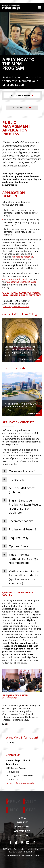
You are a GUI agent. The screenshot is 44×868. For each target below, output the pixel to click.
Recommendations (18, 521)
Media (22, 818)
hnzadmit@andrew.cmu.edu (20, 783)
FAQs (5, 724)
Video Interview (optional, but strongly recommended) (20, 558)
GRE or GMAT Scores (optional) (19, 490)
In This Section (22, 108)
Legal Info (22, 822)
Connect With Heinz (30, 360)
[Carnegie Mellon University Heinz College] (11, 8)
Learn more (34, 414)
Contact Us (22, 827)
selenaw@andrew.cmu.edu (16, 306)
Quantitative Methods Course (21, 282)
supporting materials (22, 257)
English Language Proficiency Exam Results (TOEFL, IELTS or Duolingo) (22, 506)
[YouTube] (22, 842)
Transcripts (13, 479)
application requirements (15, 279)
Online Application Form (21, 471)
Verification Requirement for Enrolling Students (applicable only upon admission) (22, 577)
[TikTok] (16, 842)
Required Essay (15, 538)
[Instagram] (34, 842)
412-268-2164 (12, 779)
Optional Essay (15, 546)
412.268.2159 (29, 852)
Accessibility (22, 831)
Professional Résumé (19, 529)
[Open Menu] (40, 8)
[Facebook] (11, 842)
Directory (22, 836)
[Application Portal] (22, 95)
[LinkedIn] (28, 842)
